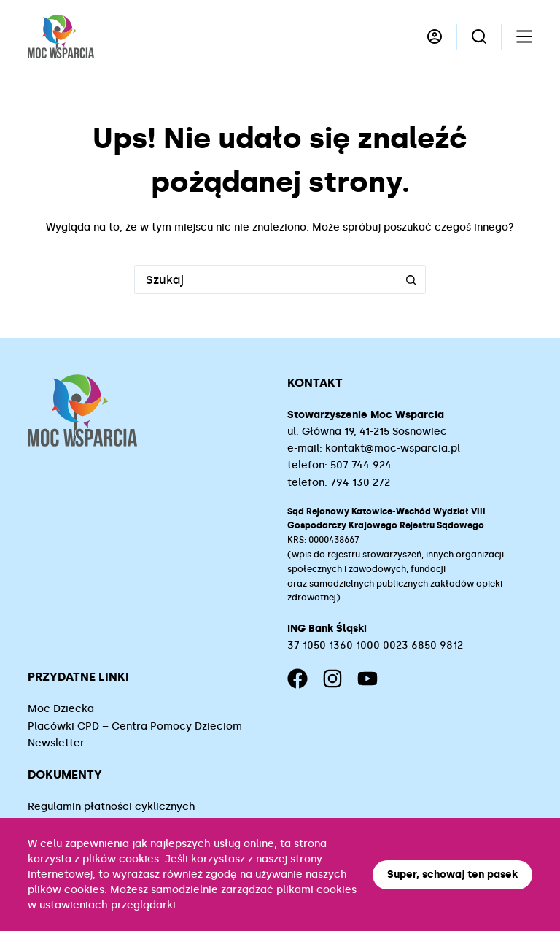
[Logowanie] (435, 36)
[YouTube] (367, 679)
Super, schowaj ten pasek (452, 874)
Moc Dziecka (61, 709)
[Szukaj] (479, 36)
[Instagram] (332, 679)
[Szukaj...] (265, 279)
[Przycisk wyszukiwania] (411, 279)
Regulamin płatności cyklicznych (112, 807)
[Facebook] (297, 679)
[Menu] (524, 36)
